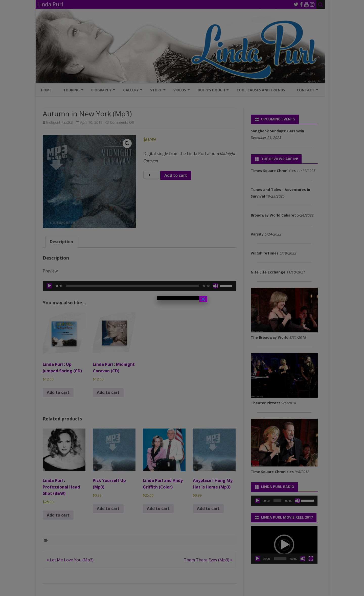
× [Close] (203, 299)
